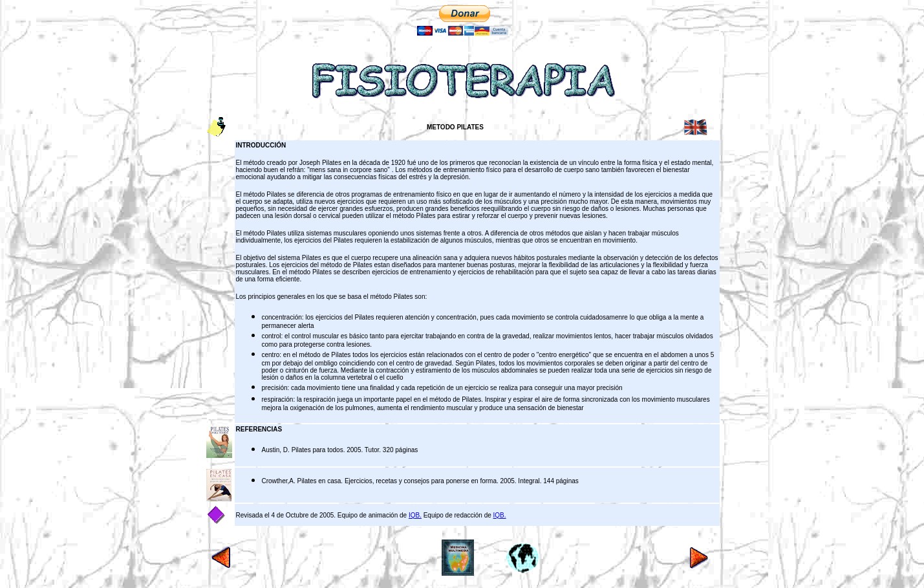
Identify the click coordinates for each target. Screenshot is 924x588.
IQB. (415, 515)
